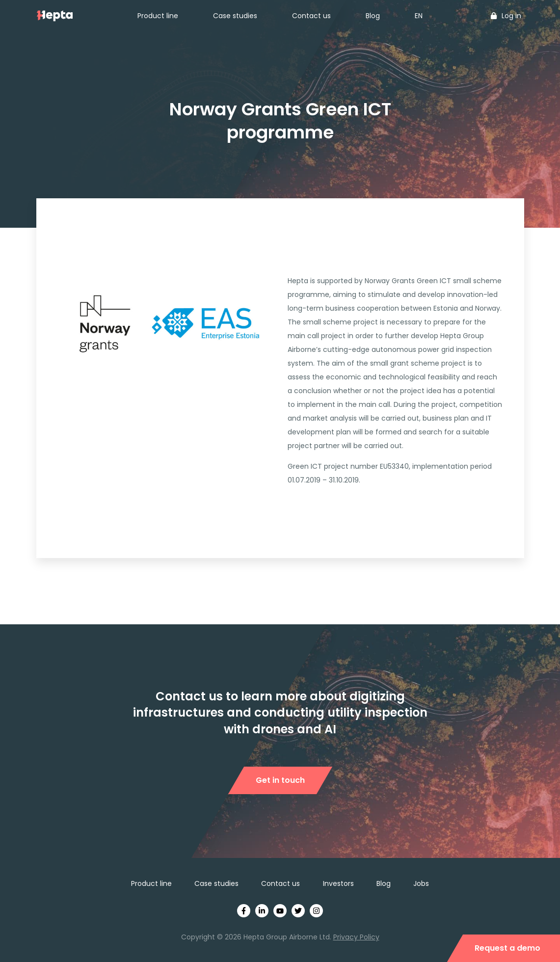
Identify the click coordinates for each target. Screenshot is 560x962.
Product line (158, 16)
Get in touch (280, 780)
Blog (373, 16)
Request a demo (507, 948)
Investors (338, 883)
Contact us (311, 16)
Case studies (235, 16)
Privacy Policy (356, 937)
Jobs (421, 883)
